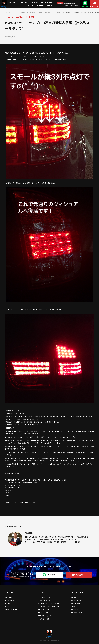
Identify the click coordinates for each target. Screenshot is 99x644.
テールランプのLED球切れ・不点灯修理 (24, 12)
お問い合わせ (94, 6)
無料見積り (80, 575)
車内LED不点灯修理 (44, 610)
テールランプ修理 (46, 2)
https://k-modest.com (12, 485)
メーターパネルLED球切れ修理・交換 (49, 607)
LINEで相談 (85, 6)
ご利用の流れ (40, 6)
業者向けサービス (43, 613)
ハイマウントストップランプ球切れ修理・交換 (51, 604)
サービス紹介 (23, 2)
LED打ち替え (34, 2)
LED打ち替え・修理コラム (45, 619)
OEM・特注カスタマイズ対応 (46, 616)
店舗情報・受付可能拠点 (12, 610)
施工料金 (31, 6)
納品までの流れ (9, 601)
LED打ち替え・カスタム (45, 597)
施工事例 (49, 6)
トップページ (13, 2)
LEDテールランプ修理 (44, 601)
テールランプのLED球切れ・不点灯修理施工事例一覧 (50, 12)
